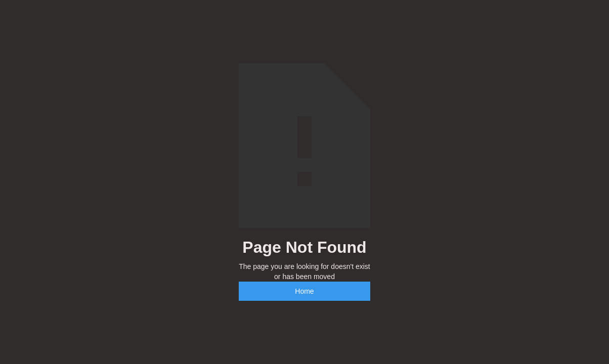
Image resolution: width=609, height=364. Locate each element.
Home (304, 291)
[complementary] (536, 308)
